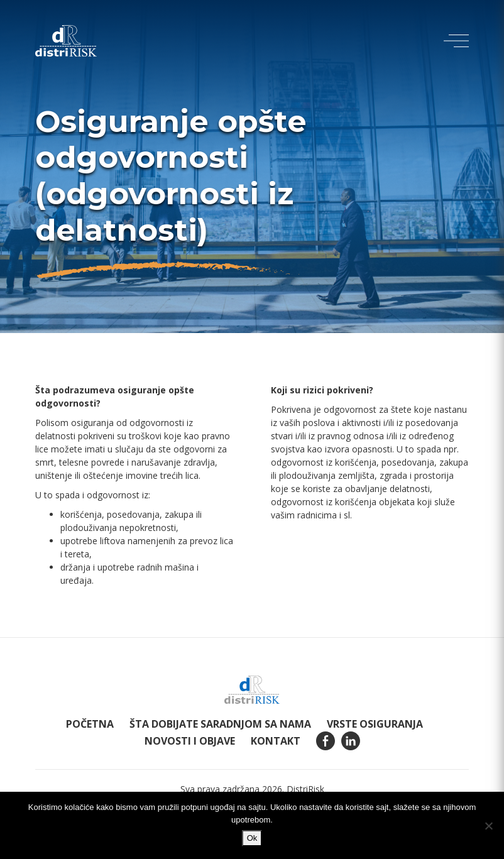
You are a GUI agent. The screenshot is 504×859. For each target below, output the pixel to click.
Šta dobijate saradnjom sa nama (220, 724)
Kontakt (276, 741)
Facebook (326, 741)
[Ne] (488, 826)
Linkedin (351, 741)
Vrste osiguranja (375, 724)
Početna (90, 724)
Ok (252, 838)
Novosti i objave (190, 741)
